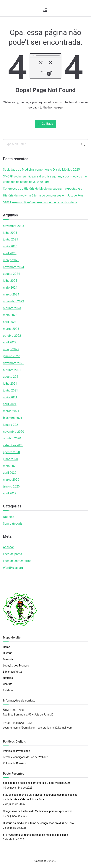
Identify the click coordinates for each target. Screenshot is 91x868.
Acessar (8, 547)
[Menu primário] (45, 10)
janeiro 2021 (11, 425)
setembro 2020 (13, 445)
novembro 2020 (13, 432)
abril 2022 (10, 342)
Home (6, 647)
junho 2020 (10, 459)
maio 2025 (10, 246)
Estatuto (8, 690)
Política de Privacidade (16, 751)
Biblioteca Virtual (13, 672)
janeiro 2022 (11, 356)
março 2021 (11, 411)
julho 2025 (10, 233)
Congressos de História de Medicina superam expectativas (43, 189)
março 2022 (11, 349)
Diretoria (8, 659)
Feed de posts (12, 554)
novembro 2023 (13, 301)
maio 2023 (10, 315)
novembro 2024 (13, 267)
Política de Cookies (14, 763)
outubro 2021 (12, 370)
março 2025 (11, 260)
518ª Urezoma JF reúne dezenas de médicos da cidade (40, 202)
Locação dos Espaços (16, 666)
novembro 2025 (13, 226)
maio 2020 (10, 466)
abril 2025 (10, 253)
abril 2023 (10, 322)
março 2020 (11, 480)
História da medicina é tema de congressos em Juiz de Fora (43, 195)
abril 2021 (10, 404)
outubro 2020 (12, 438)
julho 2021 (10, 384)
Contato (8, 684)
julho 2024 (10, 281)
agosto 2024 (11, 274)
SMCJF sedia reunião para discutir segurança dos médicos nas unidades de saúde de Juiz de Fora (45, 179)
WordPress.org (13, 568)
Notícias (9, 517)
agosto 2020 (11, 452)
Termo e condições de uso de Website (25, 757)
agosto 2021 (11, 377)
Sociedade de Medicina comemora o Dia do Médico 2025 (41, 170)
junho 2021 (10, 390)
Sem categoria (13, 524)
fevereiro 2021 (13, 418)
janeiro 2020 (11, 486)
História (8, 653)
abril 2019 (10, 493)
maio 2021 (10, 397)
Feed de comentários (17, 561)
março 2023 (11, 329)
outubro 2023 (12, 308)
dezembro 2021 (13, 363)
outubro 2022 (12, 336)
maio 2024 (10, 288)
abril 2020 (10, 473)
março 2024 (11, 294)
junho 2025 (10, 239)
